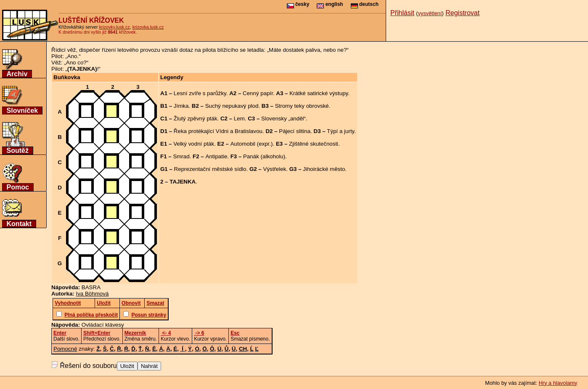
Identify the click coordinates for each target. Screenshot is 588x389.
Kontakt (19, 224)
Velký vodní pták (194, 144)
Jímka (181, 106)
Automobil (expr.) (252, 144)
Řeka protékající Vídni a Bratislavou (218, 131)
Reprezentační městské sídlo (210, 169)
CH (243, 349)
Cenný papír (258, 93)
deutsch (365, 4)
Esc (235, 333)
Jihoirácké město (324, 169)
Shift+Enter (97, 333)
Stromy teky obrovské (302, 106)
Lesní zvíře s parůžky (200, 93)
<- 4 (166, 333)
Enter (60, 333)
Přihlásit (402, 13)
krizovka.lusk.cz (148, 27)
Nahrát (149, 366)
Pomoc (18, 187)
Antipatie (216, 156)
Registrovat (462, 13)
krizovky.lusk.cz (115, 27)
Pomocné (65, 349)
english (330, 4)
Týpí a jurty (340, 131)
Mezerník (135, 333)
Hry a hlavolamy (558, 383)
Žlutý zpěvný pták (196, 119)
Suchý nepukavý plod (232, 106)
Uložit (127, 366)
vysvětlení (430, 13)
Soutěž (18, 151)
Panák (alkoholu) (264, 156)
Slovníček (23, 111)
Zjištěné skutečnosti (314, 144)
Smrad (181, 156)
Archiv (17, 74)
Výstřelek (275, 169)
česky (298, 4)
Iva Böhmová (93, 294)
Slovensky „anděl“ (283, 119)
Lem (239, 119)
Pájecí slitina (295, 131)
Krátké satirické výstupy (319, 93)
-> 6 (199, 333)
